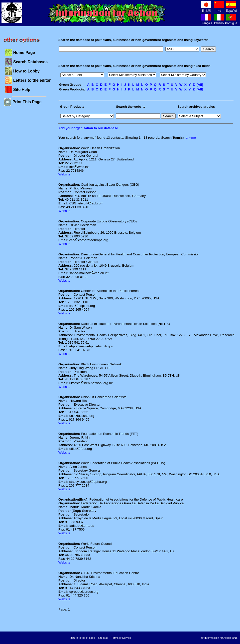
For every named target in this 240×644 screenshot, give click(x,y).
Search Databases (30, 62)
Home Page (24, 53)
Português (232, 21)
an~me (191, 138)
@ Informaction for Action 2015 (219, 638)
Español (231, 9)
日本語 (206, 9)
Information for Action (107, 13)
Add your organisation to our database (88, 128)
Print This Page (27, 102)
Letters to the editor (32, 80)
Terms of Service (121, 638)
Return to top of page (82, 638)
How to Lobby (26, 71)
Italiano (219, 21)
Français (206, 21)
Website (64, 174)
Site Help (22, 90)
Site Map (103, 638)
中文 (219, 9)
